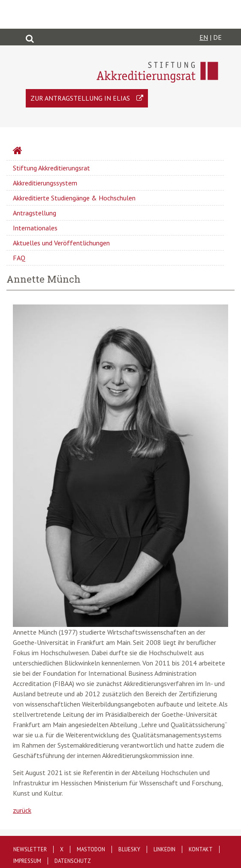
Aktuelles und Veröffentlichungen (61, 243)
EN (204, 37)
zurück (22, 810)
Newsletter (30, 849)
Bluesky (129, 849)
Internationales (35, 228)
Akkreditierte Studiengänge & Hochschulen (74, 198)
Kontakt (201, 849)
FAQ (19, 258)
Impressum (27, 861)
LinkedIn (164, 849)
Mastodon (91, 849)
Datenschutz (73, 861)
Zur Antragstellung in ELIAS (80, 98)
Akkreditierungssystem (45, 183)
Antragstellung (35, 213)
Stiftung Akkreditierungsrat (51, 168)
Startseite (40, 152)
